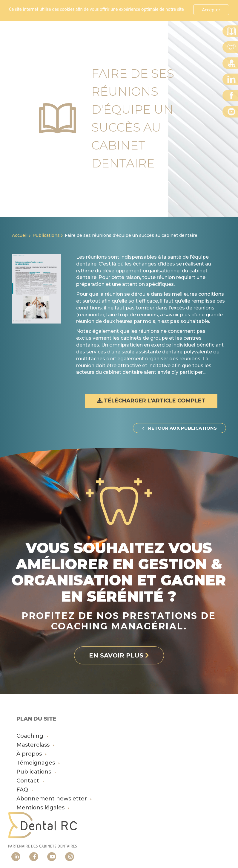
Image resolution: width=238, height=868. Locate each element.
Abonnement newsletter (54, 799)
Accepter (211, 10)
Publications (46, 235)
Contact (30, 781)
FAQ (25, 790)
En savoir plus (31, 15)
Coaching (32, 736)
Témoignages (38, 763)
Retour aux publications (179, 428)
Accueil (20, 235)
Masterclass (35, 745)
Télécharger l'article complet (151, 401)
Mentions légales (43, 808)
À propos (32, 754)
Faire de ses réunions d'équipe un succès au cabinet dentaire (131, 235)
